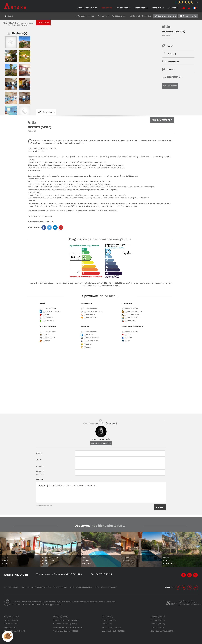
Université (131, 321)
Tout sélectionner (49, 308)
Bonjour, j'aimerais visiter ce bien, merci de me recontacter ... (101, 492)
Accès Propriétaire (109, 587)
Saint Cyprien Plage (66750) (163, 631)
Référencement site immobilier (191, 605)
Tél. (39, 460)
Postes (89, 344)
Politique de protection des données (36, 587)
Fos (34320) (107, 624)
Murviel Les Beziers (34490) (65, 631)
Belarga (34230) (158, 620)
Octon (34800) (157, 627)
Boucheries (91, 315)
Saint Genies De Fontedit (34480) (68, 627)
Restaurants (50, 338)
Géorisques (112, 211)
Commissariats (92, 341)
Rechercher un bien (88, 8)
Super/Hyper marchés (95, 311)
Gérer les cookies (60, 587)
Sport (47, 341)
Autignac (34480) (61, 617)
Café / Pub (49, 335)
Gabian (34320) (11, 624)
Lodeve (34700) (158, 617)
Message (40, 479)
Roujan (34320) (11, 620)
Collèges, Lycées (134, 318)
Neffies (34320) (158, 624)
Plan (97, 587)
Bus (129, 341)
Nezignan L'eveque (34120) (65, 624)
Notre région (158, 8)
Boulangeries (92, 318)
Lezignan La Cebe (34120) (113, 631)
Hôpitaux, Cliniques (53, 311)
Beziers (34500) (109, 620)
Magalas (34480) (11, 617)
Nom (39, 453)
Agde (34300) (10, 627)
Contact (173, 8)
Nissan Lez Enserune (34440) (66, 620)
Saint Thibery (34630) (111, 627)
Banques (90, 347)
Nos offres (107, 8)
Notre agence (141, 8)
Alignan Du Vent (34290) (15, 631)
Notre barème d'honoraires (40, 216)
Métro (130, 338)
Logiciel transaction (186, 601)
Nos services (123, 8)
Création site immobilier (188, 603)
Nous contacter (170, 86)
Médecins (49, 315)
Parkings (90, 335)
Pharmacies (50, 321)
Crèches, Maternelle (136, 311)
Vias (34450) (107, 617)
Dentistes (49, 318)
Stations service (93, 338)
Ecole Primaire (133, 315)
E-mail (40, 466)
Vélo (129, 335)
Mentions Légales (11, 587)
